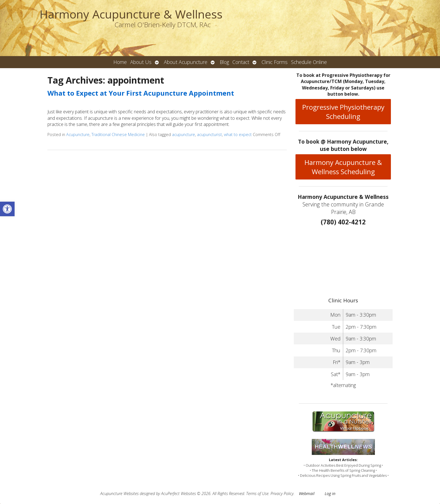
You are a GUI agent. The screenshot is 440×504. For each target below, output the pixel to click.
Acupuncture (78, 134)
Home (120, 62)
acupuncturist (209, 134)
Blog (224, 62)
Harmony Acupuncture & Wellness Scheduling (343, 167)
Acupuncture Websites (119, 493)
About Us (141, 62)
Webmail (307, 493)
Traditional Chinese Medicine (118, 134)
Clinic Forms (275, 62)
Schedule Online (309, 62)
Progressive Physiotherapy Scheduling (343, 112)
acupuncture (184, 134)
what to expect (238, 134)
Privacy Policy (282, 493)
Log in (330, 493)
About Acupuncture (186, 62)
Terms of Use (257, 493)
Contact (241, 62)
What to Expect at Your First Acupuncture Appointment (141, 93)
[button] (7, 209)
